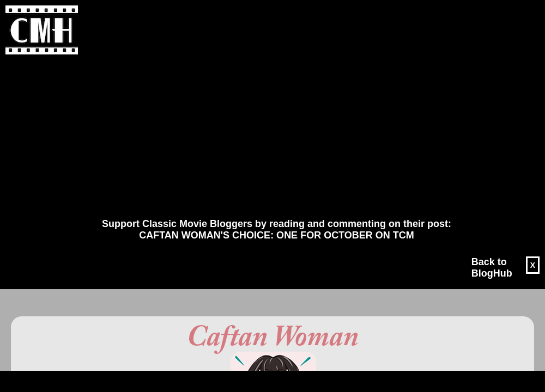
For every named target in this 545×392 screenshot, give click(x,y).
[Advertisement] (265, 137)
